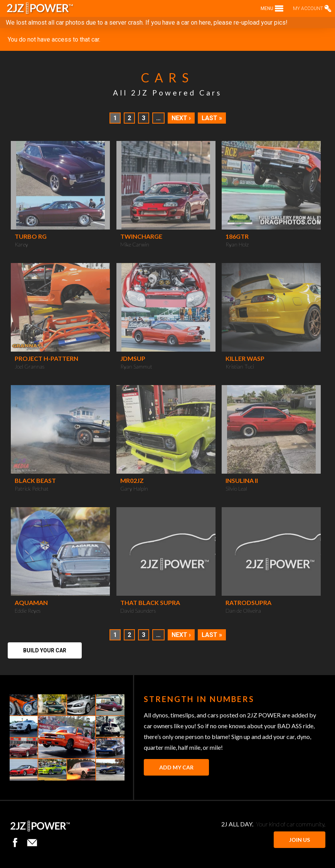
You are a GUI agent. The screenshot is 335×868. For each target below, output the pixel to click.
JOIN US (300, 840)
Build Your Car (45, 650)
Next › (181, 118)
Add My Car (176, 767)
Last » (212, 118)
